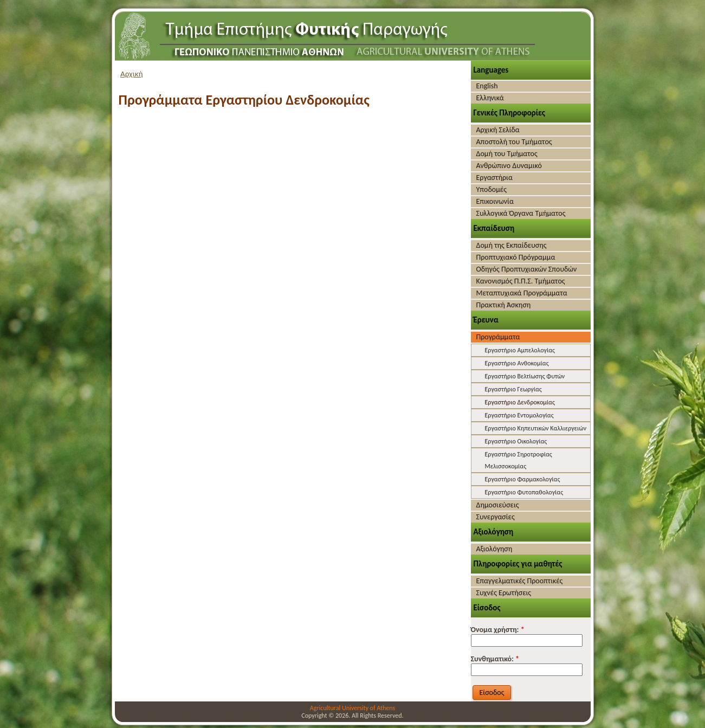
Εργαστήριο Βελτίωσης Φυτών (525, 376)
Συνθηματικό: (495, 659)
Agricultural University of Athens (352, 708)
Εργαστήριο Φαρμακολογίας (523, 479)
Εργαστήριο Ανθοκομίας (517, 363)
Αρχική (132, 74)
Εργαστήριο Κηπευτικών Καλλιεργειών (536, 428)
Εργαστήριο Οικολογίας (516, 441)
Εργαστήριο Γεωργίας (513, 389)
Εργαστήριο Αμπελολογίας (520, 350)
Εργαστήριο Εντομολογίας (519, 415)
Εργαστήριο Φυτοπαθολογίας (524, 492)
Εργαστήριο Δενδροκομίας (520, 402)
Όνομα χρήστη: (498, 630)
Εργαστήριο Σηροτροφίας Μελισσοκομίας (519, 460)
